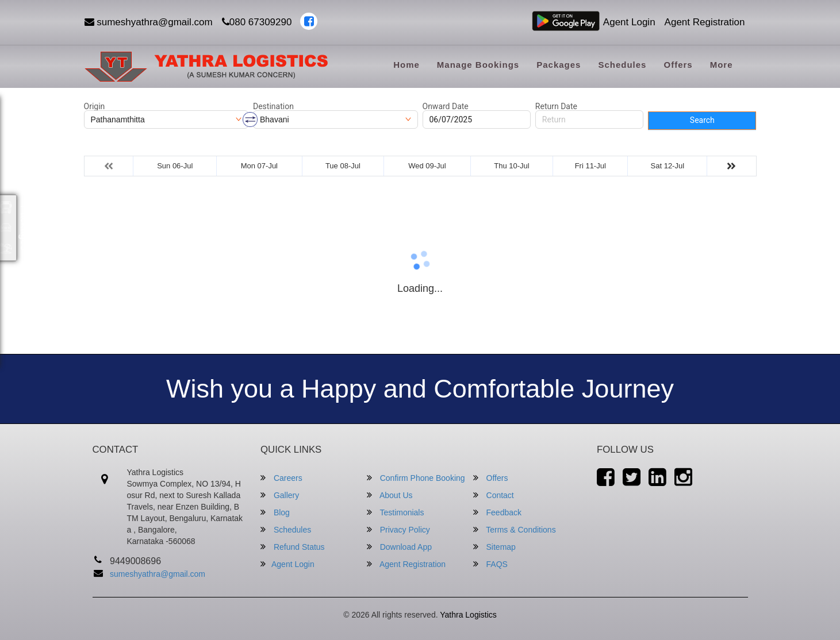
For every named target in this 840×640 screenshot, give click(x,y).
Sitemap (494, 547)
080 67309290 (257, 22)
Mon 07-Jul (259, 166)
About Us (390, 495)
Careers (281, 478)
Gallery (280, 495)
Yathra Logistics (468, 615)
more (722, 65)
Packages (559, 65)
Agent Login (629, 22)
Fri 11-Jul (590, 166)
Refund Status (293, 547)
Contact (494, 495)
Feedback (497, 512)
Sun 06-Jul (175, 166)
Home (406, 65)
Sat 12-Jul (668, 166)
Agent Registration (705, 22)
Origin (95, 106)
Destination (273, 106)
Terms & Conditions (515, 529)
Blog (275, 512)
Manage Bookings (478, 65)
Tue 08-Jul (343, 166)
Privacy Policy (398, 529)
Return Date (556, 106)
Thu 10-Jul (511, 166)
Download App (399, 547)
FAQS (490, 564)
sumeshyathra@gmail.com (149, 22)
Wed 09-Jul (427, 166)
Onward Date (446, 106)
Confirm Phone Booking (416, 478)
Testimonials (396, 512)
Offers (678, 65)
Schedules (622, 65)
